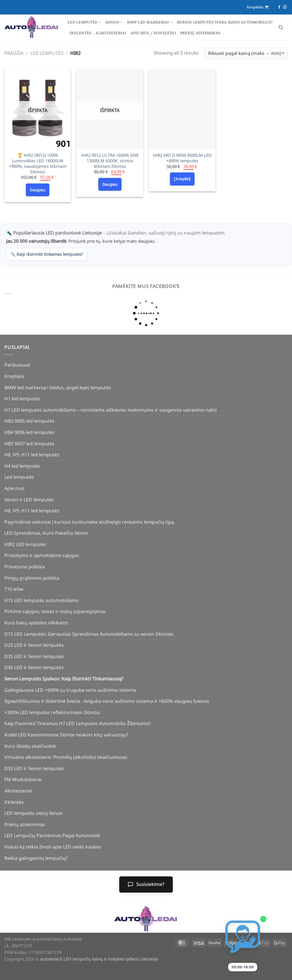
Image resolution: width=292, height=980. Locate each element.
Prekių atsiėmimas (200, 33)
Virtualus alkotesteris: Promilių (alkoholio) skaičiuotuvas (66, 757)
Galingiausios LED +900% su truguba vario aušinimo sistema (70, 690)
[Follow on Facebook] (279, 7)
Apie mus (14, 488)
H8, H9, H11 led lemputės (32, 455)
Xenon (114, 22)
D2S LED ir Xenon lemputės (34, 645)
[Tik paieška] (281, 27)
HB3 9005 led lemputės (29, 421)
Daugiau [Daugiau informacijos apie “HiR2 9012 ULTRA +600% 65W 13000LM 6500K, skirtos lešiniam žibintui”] (110, 184)
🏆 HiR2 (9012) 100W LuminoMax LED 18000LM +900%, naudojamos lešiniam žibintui (38, 163)
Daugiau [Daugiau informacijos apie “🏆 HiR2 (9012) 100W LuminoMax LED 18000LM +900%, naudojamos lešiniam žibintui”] (38, 190)
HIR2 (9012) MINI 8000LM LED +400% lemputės (182, 158)
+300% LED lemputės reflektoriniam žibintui (52, 712)
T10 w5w (14, 589)
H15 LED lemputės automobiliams (41, 600)
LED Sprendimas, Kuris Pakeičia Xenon (46, 533)
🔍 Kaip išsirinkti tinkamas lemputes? (47, 254)
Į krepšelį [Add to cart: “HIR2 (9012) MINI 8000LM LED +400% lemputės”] (182, 179)
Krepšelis (14, 376)
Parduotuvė (17, 365)
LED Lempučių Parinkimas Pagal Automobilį (52, 835)
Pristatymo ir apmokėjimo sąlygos (42, 555)
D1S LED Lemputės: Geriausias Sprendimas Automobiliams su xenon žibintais (89, 634)
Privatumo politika (25, 567)
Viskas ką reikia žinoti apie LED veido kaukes (53, 847)
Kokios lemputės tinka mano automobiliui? (225, 22)
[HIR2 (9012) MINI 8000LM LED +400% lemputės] (182, 109)
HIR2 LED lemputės (25, 544)
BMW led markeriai (150, 22)
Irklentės (80, 33)
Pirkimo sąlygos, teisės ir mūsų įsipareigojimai (55, 611)
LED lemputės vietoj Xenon (33, 813)
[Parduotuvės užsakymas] (246, 53)
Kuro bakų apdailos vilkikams (36, 623)
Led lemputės (84, 22)
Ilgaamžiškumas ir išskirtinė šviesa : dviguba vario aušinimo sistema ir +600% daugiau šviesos (107, 701)
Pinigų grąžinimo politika (32, 578)
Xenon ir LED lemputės (29, 500)
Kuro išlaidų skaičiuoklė (30, 746)
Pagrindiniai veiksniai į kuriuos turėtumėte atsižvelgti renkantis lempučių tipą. (90, 522)
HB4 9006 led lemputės (29, 432)
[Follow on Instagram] (285, 7)
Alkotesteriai (111, 33)
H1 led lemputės (22, 399)
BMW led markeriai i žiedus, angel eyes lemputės (58, 388)
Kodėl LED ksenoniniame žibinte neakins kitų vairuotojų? (66, 735)
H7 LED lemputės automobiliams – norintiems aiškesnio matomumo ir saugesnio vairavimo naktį (110, 410)
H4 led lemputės (22, 466)
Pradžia (14, 53)
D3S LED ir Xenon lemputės (34, 656)
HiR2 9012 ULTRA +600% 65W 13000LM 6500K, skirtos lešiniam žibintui (110, 161)
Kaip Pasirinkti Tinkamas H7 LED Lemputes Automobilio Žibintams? (78, 723)
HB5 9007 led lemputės (29, 444)
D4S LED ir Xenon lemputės (34, 667)
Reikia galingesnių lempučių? (36, 858)
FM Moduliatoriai (23, 779)
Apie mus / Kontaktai (153, 33)
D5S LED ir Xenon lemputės (34, 768)
